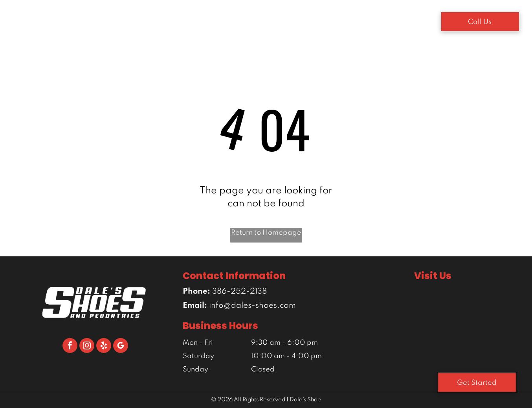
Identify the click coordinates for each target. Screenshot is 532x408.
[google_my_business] (121, 346)
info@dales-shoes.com (252, 306)
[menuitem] (146, 20)
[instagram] (87, 346)
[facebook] (70, 346)
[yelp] (104, 346)
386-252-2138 (239, 292)
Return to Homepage (266, 233)
